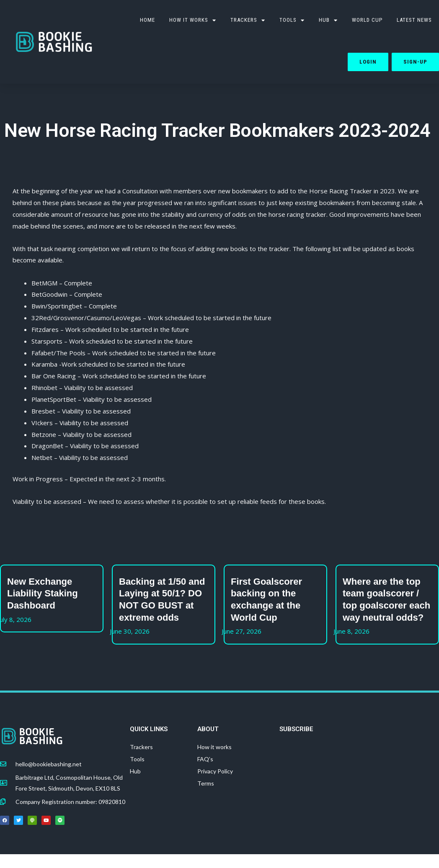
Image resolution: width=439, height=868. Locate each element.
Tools (137, 759)
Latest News (414, 20)
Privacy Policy (215, 771)
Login (368, 62)
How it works (193, 20)
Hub (328, 20)
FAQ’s (205, 759)
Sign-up (415, 62)
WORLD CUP (367, 20)
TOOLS (292, 20)
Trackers (248, 20)
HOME (147, 20)
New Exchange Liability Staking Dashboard (43, 593)
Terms (206, 783)
